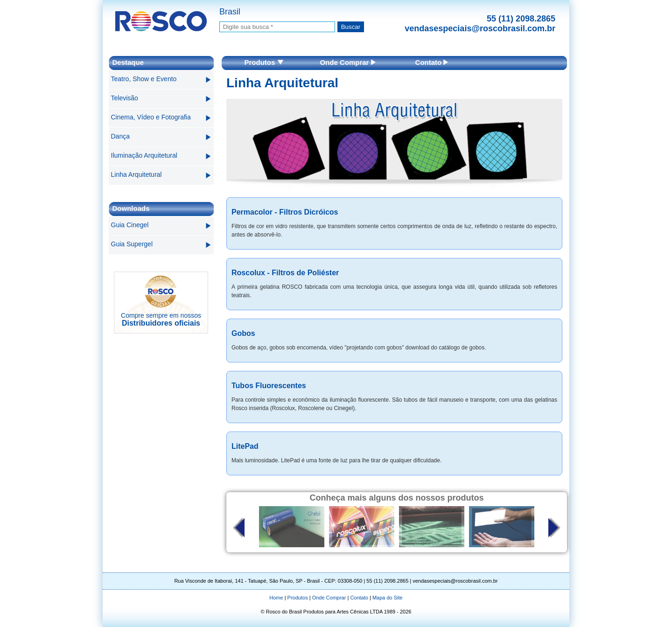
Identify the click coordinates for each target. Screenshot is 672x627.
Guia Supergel (132, 244)
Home (276, 598)
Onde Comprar (347, 62)
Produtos (264, 62)
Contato (432, 62)
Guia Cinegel (130, 225)
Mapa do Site (388, 598)
